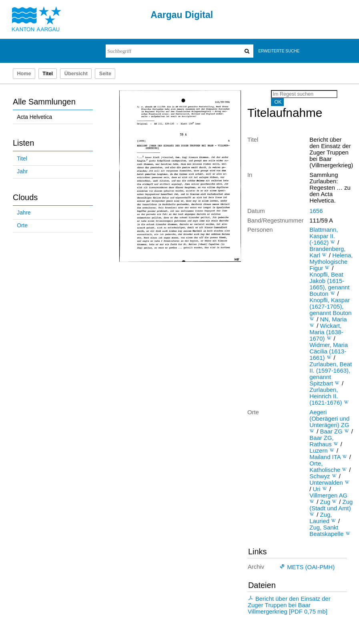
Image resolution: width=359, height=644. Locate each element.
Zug (325, 502)
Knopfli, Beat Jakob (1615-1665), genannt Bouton (329, 284)
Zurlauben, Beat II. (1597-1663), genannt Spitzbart (331, 374)
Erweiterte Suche (279, 51)
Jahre (24, 213)
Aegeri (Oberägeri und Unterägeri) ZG (329, 419)
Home (24, 74)
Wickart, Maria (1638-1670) (326, 332)
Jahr (22, 172)
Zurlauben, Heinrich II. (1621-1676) (326, 396)
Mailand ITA (325, 457)
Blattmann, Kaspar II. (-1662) (324, 236)
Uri (317, 489)
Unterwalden (326, 483)
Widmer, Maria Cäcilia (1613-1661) (329, 351)
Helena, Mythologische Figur (331, 262)
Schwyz (320, 476)
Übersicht (76, 74)
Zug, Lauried (321, 518)
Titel (22, 159)
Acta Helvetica (34, 117)
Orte (22, 226)
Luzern (318, 451)
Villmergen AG (328, 496)
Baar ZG (331, 431)
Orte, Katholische (325, 467)
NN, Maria (334, 319)
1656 (316, 211)
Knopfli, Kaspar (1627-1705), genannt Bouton (330, 307)
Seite (105, 74)
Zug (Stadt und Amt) (331, 505)
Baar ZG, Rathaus (321, 441)
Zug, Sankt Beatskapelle (326, 531)
